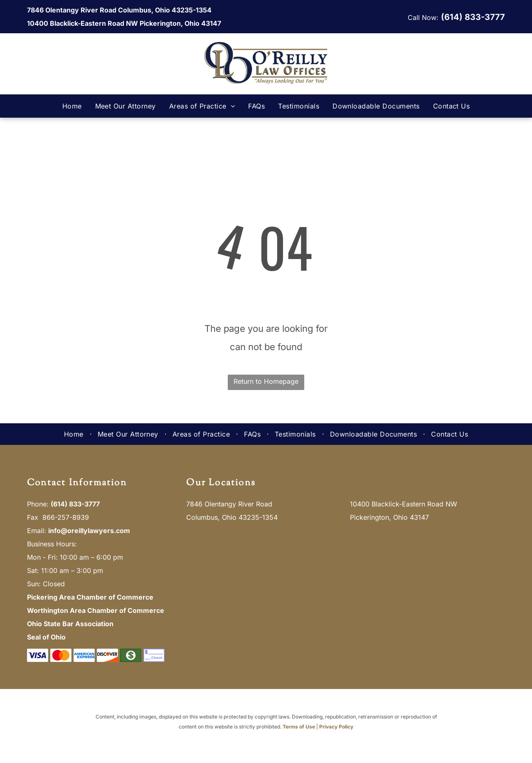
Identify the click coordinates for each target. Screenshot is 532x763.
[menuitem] (72, 106)
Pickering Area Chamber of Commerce (90, 597)
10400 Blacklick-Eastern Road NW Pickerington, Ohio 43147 (124, 23)
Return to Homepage (266, 381)
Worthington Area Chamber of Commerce (96, 610)
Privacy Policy (336, 727)
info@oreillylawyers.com (89, 531)
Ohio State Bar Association (70, 624)
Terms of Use (299, 727)
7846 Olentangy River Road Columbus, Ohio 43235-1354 (119, 10)
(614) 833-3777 (473, 17)
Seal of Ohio (46, 637)
